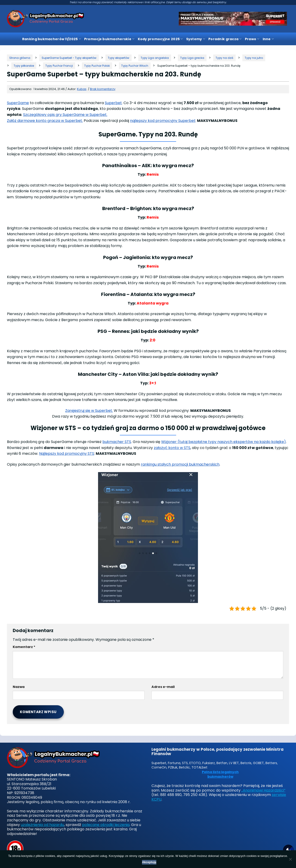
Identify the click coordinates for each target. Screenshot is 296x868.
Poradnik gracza (225, 39)
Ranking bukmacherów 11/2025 (52, 39)
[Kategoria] (69, 58)
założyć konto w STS (172, 448)
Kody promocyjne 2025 (160, 39)
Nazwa (19, 687)
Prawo (252, 39)
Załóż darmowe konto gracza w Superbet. (45, 121)
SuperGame (18, 103)
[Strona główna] (20, 58)
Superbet (113, 103)
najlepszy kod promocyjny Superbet (163, 121)
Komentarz (24, 647)
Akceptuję (149, 862)
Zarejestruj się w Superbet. (89, 411)
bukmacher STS (117, 442)
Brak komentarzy (103, 89)
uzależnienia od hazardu (42, 825)
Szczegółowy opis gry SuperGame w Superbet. (65, 115)
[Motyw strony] (288, 850)
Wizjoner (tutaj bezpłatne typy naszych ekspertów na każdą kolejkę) (224, 442)
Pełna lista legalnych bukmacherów (220, 774)
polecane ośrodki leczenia (106, 825)
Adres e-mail (163, 687)
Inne (268, 39)
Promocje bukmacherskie (109, 39)
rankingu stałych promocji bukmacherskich (180, 464)
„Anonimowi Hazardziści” (263, 790)
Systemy (196, 39)
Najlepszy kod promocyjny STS (67, 454)
